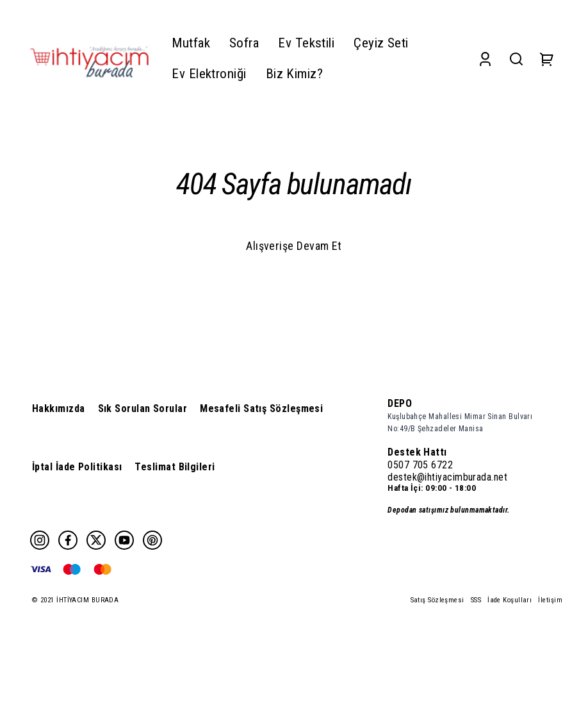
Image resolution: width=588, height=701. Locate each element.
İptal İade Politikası (77, 467)
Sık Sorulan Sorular (143, 408)
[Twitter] (96, 540)
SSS (476, 600)
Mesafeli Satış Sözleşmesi (261, 408)
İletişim (550, 600)
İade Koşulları (510, 600)
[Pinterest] (152, 540)
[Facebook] (68, 540)
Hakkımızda (59, 408)
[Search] (516, 59)
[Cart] (547, 59)
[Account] (485, 59)
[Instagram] (40, 540)
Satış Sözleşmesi (437, 600)
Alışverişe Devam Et (294, 246)
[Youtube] (124, 540)
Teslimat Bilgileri (175, 467)
